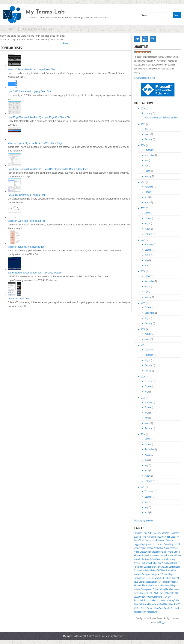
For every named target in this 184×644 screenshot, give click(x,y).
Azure (136, 540)
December (149, 213)
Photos (178, 555)
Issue (136, 582)
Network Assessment (151, 555)
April (147, 197)
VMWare (137, 608)
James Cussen (142, 52)
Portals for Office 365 (19, 299)
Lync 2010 (157, 537)
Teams (149, 537)
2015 (144, 398)
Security (137, 548)
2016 (144, 377)
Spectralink (138, 601)
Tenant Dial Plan (161, 604)
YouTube (145, 39)
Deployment (146, 544)
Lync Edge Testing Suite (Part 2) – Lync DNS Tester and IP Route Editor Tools (48, 169)
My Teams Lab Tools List (38, 29)
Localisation (152, 582)
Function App (157, 544)
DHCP (159, 571)
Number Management (143, 589)
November (149, 150)
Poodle (137, 593)
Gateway (154, 578)
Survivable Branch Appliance (156, 601)
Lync (154, 540)
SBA (168, 593)
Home (11, 29)
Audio (164, 563)
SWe (170, 597)
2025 (144, 124)
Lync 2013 (148, 533)
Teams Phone (148, 604)
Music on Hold (159, 586)
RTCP (149, 593)
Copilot (137, 571)
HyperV (175, 578)
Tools (144, 537)
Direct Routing (145, 540)
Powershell (138, 533)
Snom (159, 559)
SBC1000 (174, 593)
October (148, 192)
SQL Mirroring (156, 597)
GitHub (161, 578)
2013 (144, 487)
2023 (144, 182)
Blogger (162, 622)
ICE (180, 578)
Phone (166, 544)
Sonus (144, 548)
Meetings (174, 582)
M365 (160, 582)
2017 (144, 345)
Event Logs (169, 574)
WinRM (167, 608)
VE (180, 604)
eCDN (144, 612)
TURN (177, 601)
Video (144, 608)
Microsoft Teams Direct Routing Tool (26, 247)
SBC (179, 544)
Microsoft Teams (164, 533)
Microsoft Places (141, 586)
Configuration (175, 567)
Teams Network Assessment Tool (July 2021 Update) (35, 273)
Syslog (171, 601)
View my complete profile (144, 78)
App (160, 563)
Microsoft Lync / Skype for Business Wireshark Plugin (35, 143)
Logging (160, 552)
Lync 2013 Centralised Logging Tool (26, 195)
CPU (172, 563)
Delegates (146, 574)
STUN (165, 597)
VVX (177, 537)
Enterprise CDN (157, 574)
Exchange (138, 578)
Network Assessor (167, 555)
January (148, 176)
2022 (144, 208)
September (150, 155)
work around (152, 612)
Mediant (167, 582)
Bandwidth (160, 540)
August (148, 223)
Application (159, 548)
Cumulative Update (148, 571)
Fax (144, 578)
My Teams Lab (45, 12)
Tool (154, 533)
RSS (153, 39)
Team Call (138, 604)
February (149, 113)
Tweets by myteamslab (143, 521)
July (147, 260)
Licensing (143, 582)
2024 (144, 145)
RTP (153, 593)
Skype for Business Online (145, 559)
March (148, 134)
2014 (144, 434)
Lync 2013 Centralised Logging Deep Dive (30, 91)
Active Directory (168, 559)
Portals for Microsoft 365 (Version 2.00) (162, 118)
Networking (170, 586)
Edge (173, 537)
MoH (150, 586)
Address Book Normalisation (146, 563)
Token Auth (173, 604)
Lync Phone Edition (172, 552)
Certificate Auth (162, 567)
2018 (144, 329)
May (147, 166)
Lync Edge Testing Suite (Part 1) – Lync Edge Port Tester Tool (40, 117)
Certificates (151, 552)
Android (150, 548)
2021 (144, 240)
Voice (162, 608)
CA (168, 563)
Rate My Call (160, 593)
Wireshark (175, 608)
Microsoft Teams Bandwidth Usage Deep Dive (31, 69)
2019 (144, 303)
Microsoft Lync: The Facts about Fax (27, 221)
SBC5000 (146, 597)
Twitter (137, 39)
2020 (144, 272)
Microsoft (138, 555)
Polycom (173, 544)
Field (148, 578)
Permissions (175, 589)
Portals (143, 593)
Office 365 (166, 537)
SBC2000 (138, 597)
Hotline (168, 578)
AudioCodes (169, 548)
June (147, 129)
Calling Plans (149, 567)
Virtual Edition (153, 608)
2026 (144, 109)
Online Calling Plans (161, 589)
